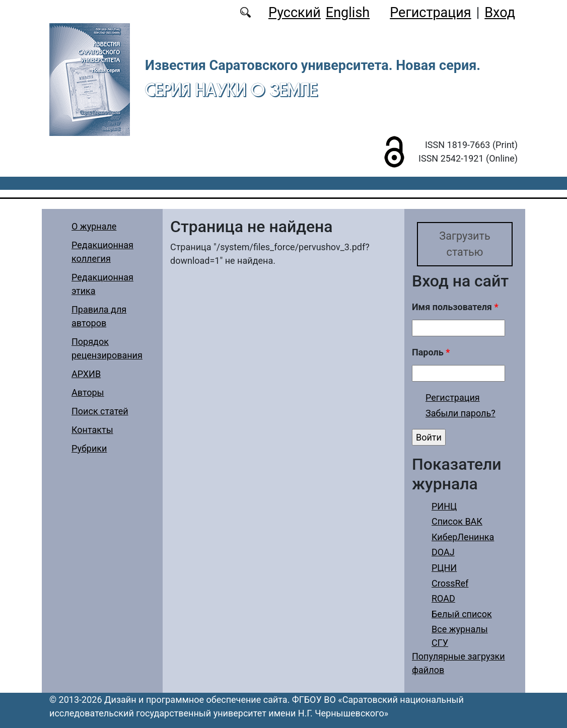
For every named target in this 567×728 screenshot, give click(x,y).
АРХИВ (86, 374)
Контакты (92, 430)
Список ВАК (457, 521)
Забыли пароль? (460, 413)
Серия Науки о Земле (231, 90)
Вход (500, 13)
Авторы (88, 392)
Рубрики (89, 448)
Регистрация (430, 13)
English (348, 13)
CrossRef (450, 583)
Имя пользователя (455, 307)
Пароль (431, 352)
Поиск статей (100, 411)
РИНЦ (444, 506)
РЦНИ (444, 568)
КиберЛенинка (463, 537)
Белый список (462, 614)
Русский (295, 13)
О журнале (94, 226)
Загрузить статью (465, 244)
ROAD (443, 598)
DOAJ (443, 552)
